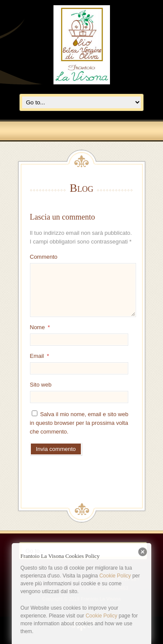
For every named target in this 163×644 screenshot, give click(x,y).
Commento (44, 257)
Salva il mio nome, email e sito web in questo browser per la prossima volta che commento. (79, 423)
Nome (40, 327)
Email (40, 356)
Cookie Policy (115, 576)
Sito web (41, 385)
